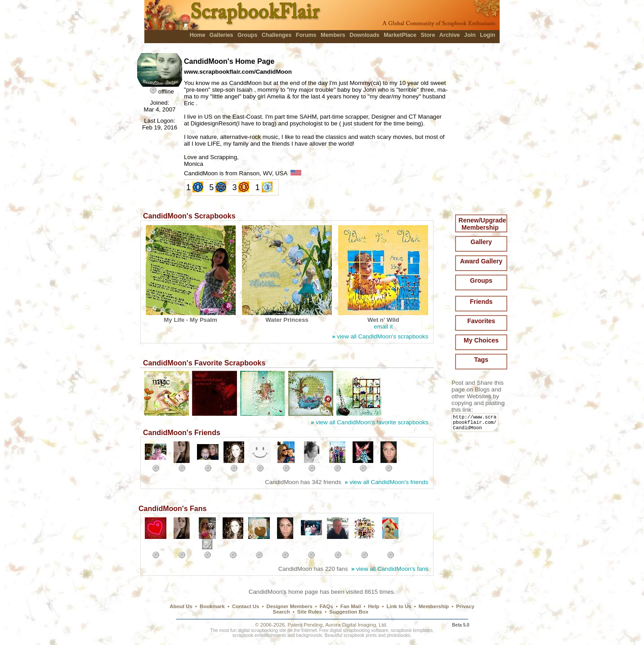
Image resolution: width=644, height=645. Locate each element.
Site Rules (310, 612)
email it (383, 327)
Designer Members (289, 606)
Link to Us (399, 606)
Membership (434, 606)
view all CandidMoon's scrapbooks (380, 336)
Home (198, 35)
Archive (450, 35)
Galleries (221, 35)
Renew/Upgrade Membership (483, 224)
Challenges (277, 35)
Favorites (481, 321)
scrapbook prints (360, 635)
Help (374, 606)
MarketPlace (400, 35)
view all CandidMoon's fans (390, 569)
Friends (481, 302)
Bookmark (212, 606)
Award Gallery (481, 261)
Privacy (465, 606)
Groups (247, 35)
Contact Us (246, 606)
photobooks (398, 635)
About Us (181, 606)
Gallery (481, 242)
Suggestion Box (349, 612)
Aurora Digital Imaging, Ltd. (356, 625)
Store (428, 35)
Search (282, 612)
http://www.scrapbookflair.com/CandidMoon (476, 425)
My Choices (481, 340)
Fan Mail (351, 606)
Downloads (364, 35)
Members (333, 35)
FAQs (326, 606)
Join (470, 35)
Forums (306, 35)
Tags (481, 360)
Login (487, 35)
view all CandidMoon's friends (386, 482)
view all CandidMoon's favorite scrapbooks (369, 422)
